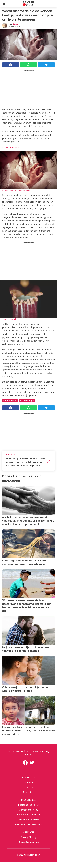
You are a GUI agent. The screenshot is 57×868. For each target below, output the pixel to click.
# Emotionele (10, 401)
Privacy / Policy (28, 837)
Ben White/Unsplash (9, 319)
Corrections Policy (28, 810)
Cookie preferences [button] (28, 842)
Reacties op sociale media (29, 824)
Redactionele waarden (29, 815)
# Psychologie (27, 401)
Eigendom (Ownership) (28, 820)
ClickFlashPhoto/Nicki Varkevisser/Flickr (16, 190)
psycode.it (28, 792)
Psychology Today (12, 147)
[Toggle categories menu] (4, 3)
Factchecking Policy (29, 805)
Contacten (28, 787)
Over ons (28, 782)
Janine (16, 24)
